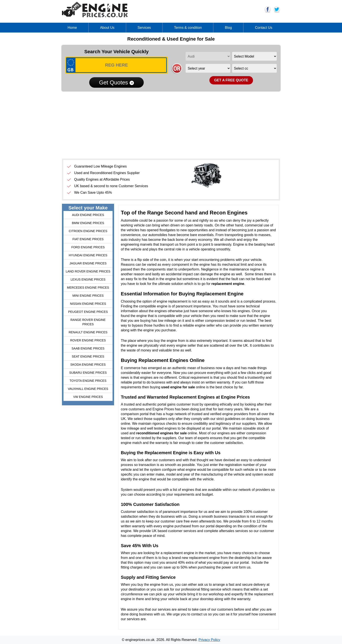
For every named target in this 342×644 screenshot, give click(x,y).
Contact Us (264, 28)
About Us (107, 28)
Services (144, 28)
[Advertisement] (171, 125)
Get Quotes (116, 82)
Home (72, 28)
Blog (228, 28)
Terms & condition (188, 28)
